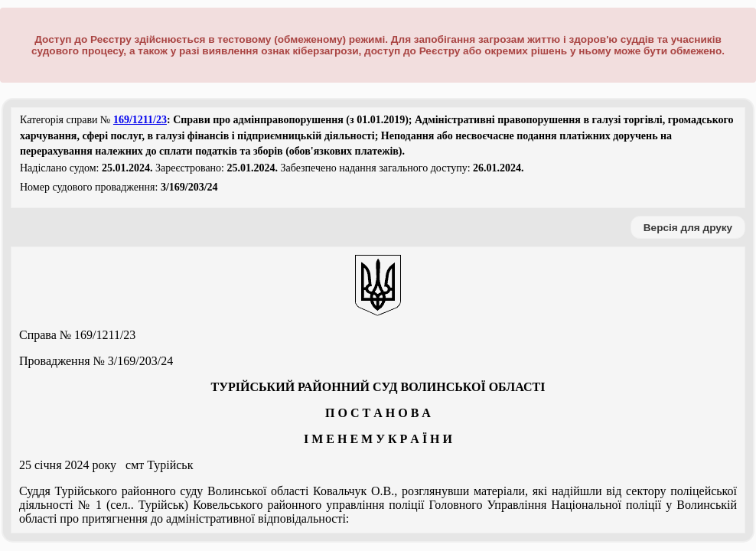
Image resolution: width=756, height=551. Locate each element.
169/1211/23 (140, 120)
